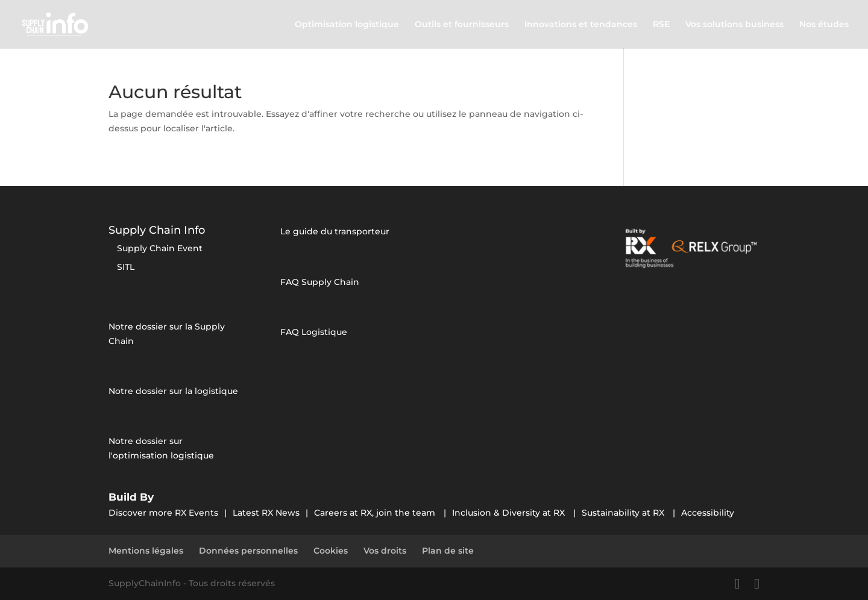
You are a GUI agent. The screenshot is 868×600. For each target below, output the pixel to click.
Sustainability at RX (624, 513)
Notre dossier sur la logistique (173, 391)
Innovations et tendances (581, 25)
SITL (126, 267)
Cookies (331, 551)
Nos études (824, 25)
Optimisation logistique (347, 25)
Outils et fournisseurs (462, 25)
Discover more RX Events (163, 513)
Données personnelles (248, 551)
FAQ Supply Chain (320, 282)
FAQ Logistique (314, 332)
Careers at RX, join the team (376, 513)
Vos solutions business (734, 25)
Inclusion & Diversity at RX (510, 513)
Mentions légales (146, 551)
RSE (661, 25)
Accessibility (708, 513)
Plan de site (448, 551)
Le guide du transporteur (335, 231)
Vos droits (385, 551)
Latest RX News (266, 513)
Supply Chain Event (160, 248)
